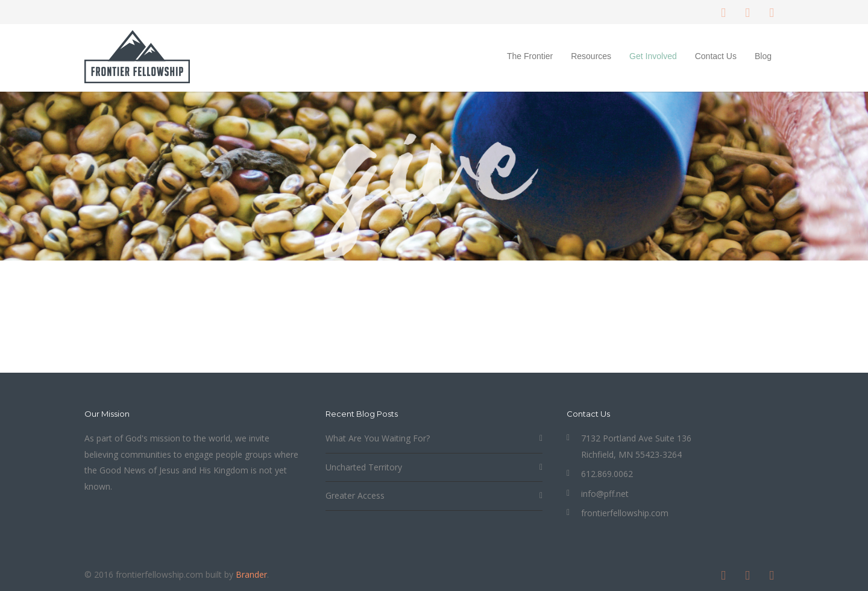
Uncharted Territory (364, 467)
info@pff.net (605, 494)
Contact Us (716, 56)
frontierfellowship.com (625, 513)
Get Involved (653, 56)
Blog (763, 56)
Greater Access (355, 495)
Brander (251, 574)
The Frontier (530, 56)
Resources (591, 56)
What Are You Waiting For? (378, 438)
